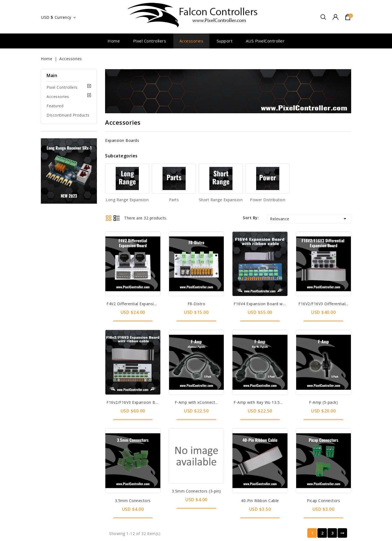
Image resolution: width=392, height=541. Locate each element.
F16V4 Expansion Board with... (262, 304)
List (117, 218)
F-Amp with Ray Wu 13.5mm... (262, 345)
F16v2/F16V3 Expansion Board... (137, 402)
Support (225, 41)
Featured (55, 106)
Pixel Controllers (150, 41)
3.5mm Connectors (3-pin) (260, 434)
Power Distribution (268, 200)
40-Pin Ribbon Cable (323, 386)
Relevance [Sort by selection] (309, 219)
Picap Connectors (323, 427)
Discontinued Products (68, 115)
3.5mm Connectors (196, 386)
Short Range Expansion (221, 200)
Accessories (192, 41)
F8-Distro (197, 304)
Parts (174, 200)
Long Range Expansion (127, 200)
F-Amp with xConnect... (196, 345)
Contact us (114, 532)
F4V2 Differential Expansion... (134, 304)
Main (52, 75)
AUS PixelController (265, 41)
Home (114, 41)
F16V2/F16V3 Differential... (323, 304)
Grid (108, 218)
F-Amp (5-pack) (323, 345)
